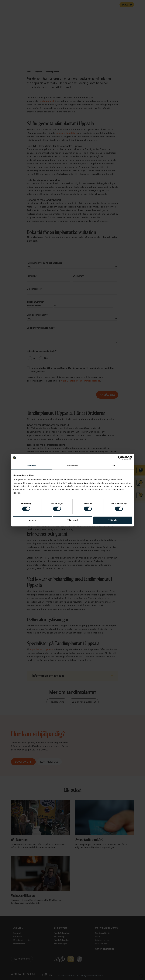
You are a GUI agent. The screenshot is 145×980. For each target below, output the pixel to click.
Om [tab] (114, 466)
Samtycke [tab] (31, 466)
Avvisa (32, 520)
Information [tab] (73, 466)
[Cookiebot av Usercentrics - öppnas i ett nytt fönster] (120, 458)
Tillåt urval (72, 520)
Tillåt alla (113, 520)
